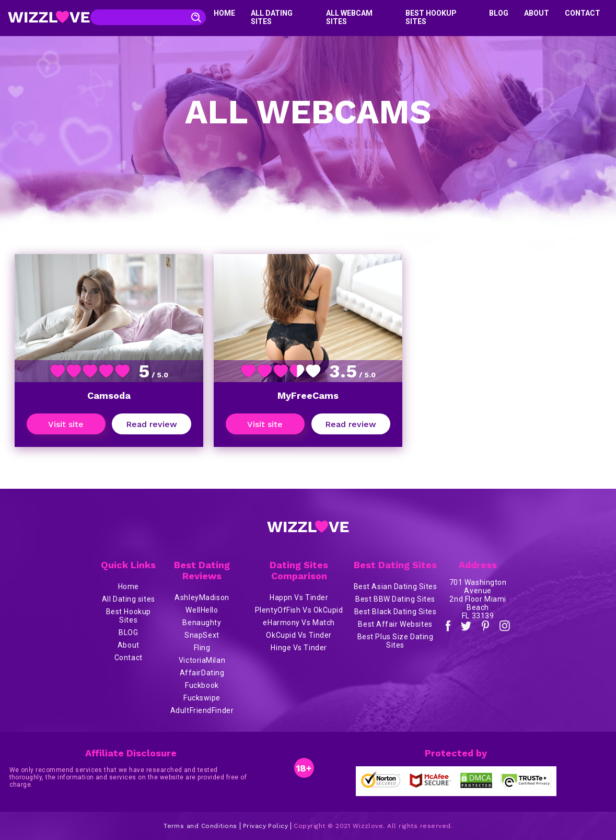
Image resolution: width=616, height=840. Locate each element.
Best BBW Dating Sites (395, 599)
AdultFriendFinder (202, 710)
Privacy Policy (266, 826)
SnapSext (202, 635)
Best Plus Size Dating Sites (396, 641)
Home (224, 13)
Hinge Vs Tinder (299, 648)
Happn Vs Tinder (299, 597)
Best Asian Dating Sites (396, 586)
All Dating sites (129, 599)
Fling (202, 648)
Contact (583, 13)
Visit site (66, 424)
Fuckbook (202, 685)
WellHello (202, 610)
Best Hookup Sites (129, 616)
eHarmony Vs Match (299, 623)
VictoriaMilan (202, 660)
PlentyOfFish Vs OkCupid (299, 610)
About (537, 13)
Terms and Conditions (200, 826)
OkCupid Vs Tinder (299, 635)
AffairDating (202, 673)
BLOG (499, 13)
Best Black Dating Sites (396, 612)
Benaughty (202, 623)
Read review (152, 424)
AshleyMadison (202, 597)
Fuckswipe (202, 698)
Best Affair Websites (395, 624)
